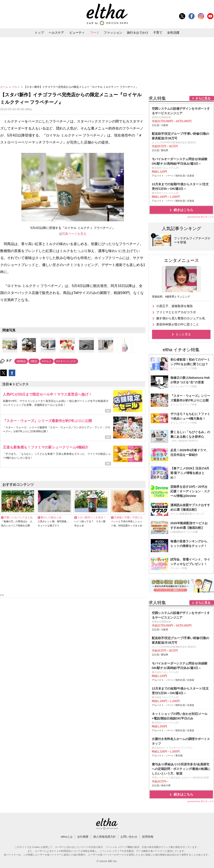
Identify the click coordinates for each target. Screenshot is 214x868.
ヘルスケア (56, 33)
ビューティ (77, 33)
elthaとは (67, 837)
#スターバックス (66, 361)
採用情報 (148, 837)
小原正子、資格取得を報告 (175, 306)
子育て (158, 33)
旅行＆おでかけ (138, 33)
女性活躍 (173, 33)
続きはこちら (183, 210)
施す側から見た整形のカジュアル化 (181, 318)
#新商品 (21, 361)
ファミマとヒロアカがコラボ (176, 312)
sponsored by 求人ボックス (201, 217)
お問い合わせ (129, 837)
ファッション (113, 33)
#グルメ (47, 361)
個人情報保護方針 (104, 837)
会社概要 (83, 837)
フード (95, 33)
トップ (39, 33)
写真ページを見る (74, 234)
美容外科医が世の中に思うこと (178, 324)
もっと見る (183, 334)
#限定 (34, 361)
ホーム (4, 87)
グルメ (16, 87)
